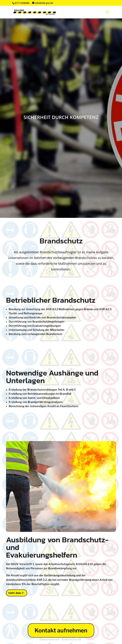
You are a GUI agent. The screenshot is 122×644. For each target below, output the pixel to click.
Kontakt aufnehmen (61, 630)
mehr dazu (15, 593)
